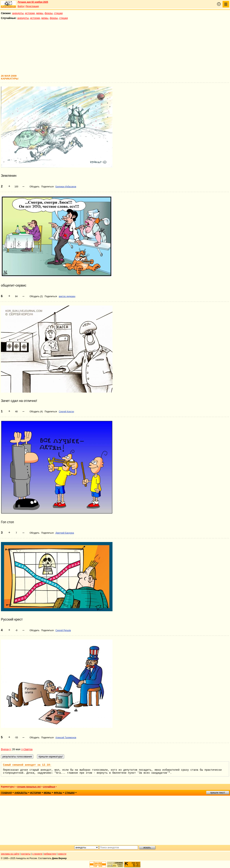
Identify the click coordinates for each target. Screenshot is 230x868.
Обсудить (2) (36, 296)
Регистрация (32, 6)
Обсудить (34, 187)
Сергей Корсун (66, 412)
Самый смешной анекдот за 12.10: (27, 765)
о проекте (37, 854)
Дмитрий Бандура (65, 533)
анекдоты (18, 13)
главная (6, 793)
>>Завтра (27, 749)
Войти (21, 6)
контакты (26, 854)
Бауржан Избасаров (66, 187)
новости (62, 854)
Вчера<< (6, 749)
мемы (40, 13)
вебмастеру (50, 854)
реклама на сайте (10, 854)
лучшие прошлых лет (29, 787)
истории (30, 13)
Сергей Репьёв (63, 630)
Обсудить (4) (36, 412)
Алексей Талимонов (66, 738)
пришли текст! (218, 793)
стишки (58, 13)
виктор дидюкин (67, 296)
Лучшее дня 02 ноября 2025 (33, 2)
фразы (49, 13)
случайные (49, 787)
